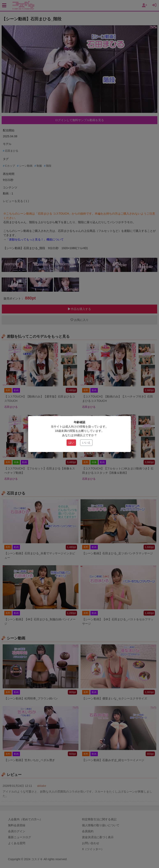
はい (71, 443)
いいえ (86, 443)
